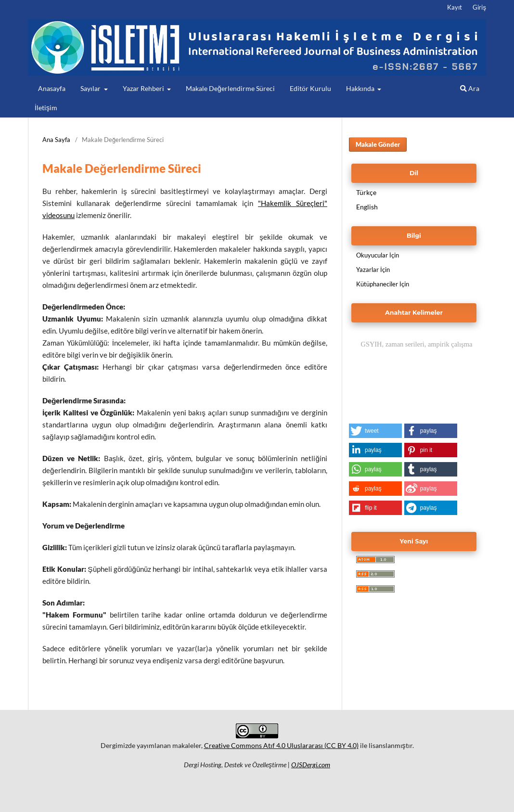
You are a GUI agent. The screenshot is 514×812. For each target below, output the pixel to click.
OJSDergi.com (311, 765)
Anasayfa (52, 88)
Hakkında (361, 88)
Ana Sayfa (56, 140)
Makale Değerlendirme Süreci (230, 88)
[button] (375, 431)
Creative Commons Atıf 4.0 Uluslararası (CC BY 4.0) (281, 745)
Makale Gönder (378, 144)
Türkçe (366, 192)
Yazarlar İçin (373, 270)
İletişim (46, 108)
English (367, 207)
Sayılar (91, 88)
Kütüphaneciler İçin (383, 284)
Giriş (479, 7)
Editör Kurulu (310, 88)
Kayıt (455, 7)
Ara (470, 88)
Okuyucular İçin (378, 255)
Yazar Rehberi (144, 88)
